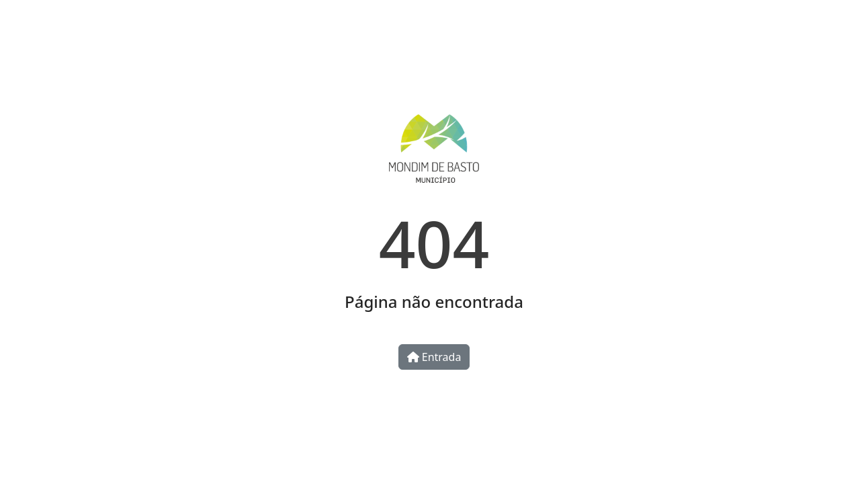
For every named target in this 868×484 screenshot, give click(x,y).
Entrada (434, 357)
